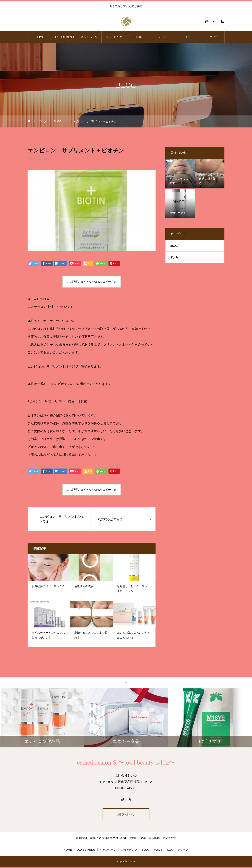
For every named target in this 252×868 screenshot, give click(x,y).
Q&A (188, 37)
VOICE (163, 37)
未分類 (174, 257)
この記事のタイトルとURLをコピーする (92, 282)
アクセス (212, 37)
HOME (40, 37)
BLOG (138, 37)
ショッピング (114, 37)
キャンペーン (89, 37)
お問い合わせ (126, 814)
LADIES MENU (64, 37)
